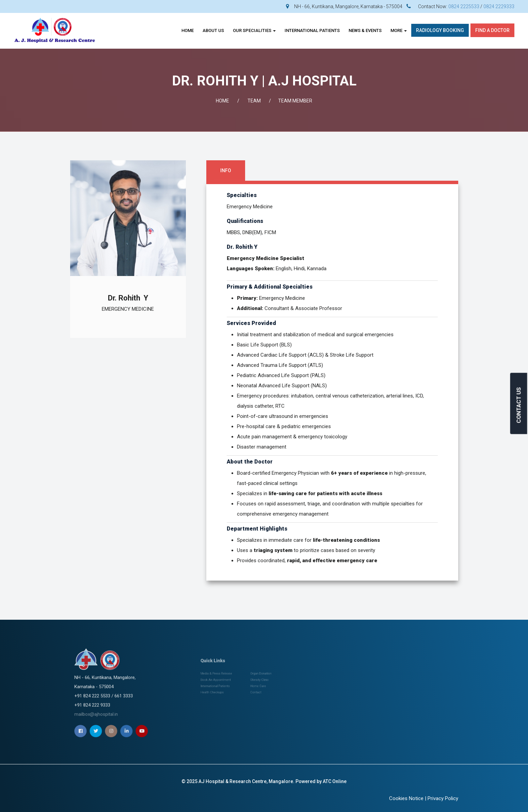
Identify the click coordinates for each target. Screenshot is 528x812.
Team (254, 101)
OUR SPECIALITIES (254, 30)
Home (188, 30)
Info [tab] (226, 170)
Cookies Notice (406, 798)
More (399, 30)
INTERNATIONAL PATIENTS (312, 30)
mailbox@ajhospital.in (109, 696)
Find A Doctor (492, 30)
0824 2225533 (464, 6)
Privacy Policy (443, 798)
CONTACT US (519, 405)
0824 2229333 (499, 6)
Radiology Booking (440, 30)
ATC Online (335, 781)
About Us (213, 30)
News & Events (365, 30)
